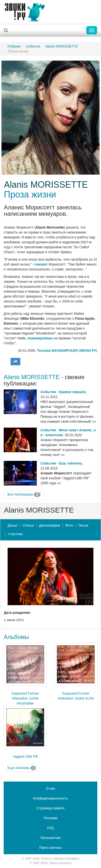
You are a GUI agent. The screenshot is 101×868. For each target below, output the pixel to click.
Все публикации (24, 495)
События (33, 46)
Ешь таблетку (70, 463)
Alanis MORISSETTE (62, 46)
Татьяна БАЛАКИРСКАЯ (57, 351)
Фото (69, 525)
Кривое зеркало (72, 392)
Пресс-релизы (50, 848)
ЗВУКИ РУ (88, 351)
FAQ (50, 828)
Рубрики (14, 46)
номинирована (40, 338)
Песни (83, 525)
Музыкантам (51, 838)
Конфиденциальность (50, 798)
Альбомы (16, 637)
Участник (16, 534)
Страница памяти (50, 808)
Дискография (50, 525)
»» (94, 421)
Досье (13, 525)
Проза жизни (30, 194)
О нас (50, 788)
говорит (41, 264)
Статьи (28, 525)
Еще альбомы (22, 768)
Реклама (50, 818)
